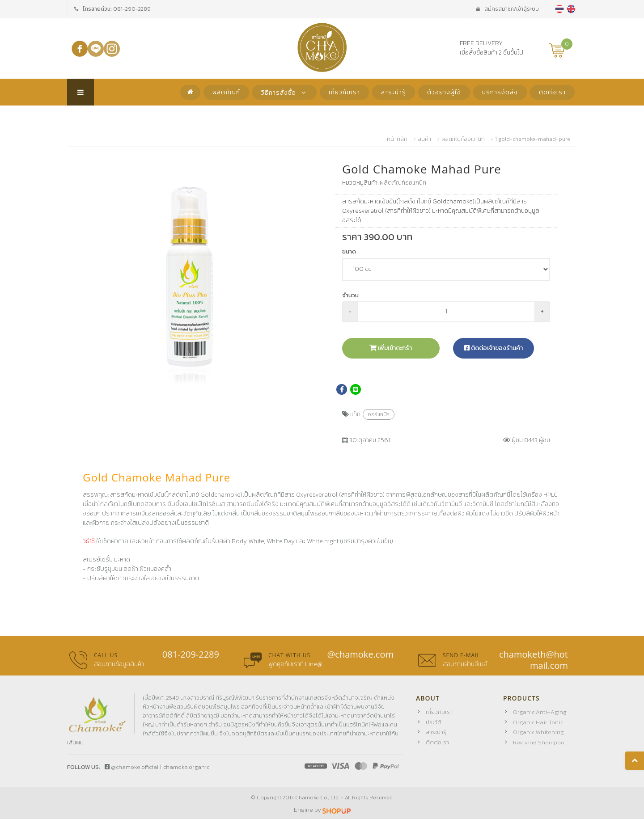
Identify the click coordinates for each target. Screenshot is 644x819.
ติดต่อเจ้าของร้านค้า (494, 348)
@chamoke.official (131, 767)
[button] (303, 173)
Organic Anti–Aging (540, 712)
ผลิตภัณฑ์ (226, 92)
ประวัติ (434, 722)
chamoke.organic (186, 767)
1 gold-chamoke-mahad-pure (533, 139)
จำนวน (350, 295)
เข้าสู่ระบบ (508, 9)
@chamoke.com (360, 654)
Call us (106, 655)
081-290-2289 (132, 9)
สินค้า (424, 139)
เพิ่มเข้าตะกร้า (391, 348)
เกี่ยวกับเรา (344, 92)
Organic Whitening (538, 732)
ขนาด (349, 251)
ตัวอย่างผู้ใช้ (444, 92)
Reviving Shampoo (539, 742)
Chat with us (289, 655)
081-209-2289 (191, 654)
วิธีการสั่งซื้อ (284, 93)
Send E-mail (462, 655)
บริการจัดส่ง (500, 92)
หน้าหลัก (397, 139)
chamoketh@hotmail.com (534, 660)
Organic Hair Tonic (538, 722)
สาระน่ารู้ (394, 92)
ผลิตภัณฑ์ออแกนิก (463, 139)
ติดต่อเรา (552, 92)
